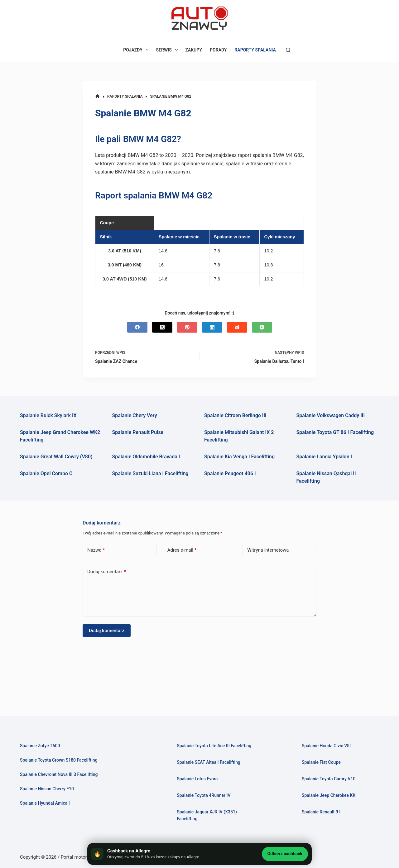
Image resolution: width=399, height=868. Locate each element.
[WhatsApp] (262, 327)
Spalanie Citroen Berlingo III (235, 415)
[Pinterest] (187, 327)
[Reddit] (237, 327)
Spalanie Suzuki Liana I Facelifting (150, 473)
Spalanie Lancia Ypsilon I (324, 457)
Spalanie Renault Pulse (138, 432)
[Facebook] (137, 327)
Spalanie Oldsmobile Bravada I (146, 457)
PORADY (218, 50)
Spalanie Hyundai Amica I (46, 796)
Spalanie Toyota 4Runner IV (205, 795)
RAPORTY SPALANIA (255, 50)
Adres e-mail (182, 550)
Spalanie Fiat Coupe (322, 755)
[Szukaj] (288, 50)
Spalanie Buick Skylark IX (48, 415)
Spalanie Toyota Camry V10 (330, 772)
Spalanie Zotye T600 (41, 739)
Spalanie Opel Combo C (46, 473)
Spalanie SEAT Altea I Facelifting (210, 762)
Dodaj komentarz (107, 572)
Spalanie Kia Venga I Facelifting (239, 457)
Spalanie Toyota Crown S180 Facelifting (61, 753)
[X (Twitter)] (162, 327)
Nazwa (96, 550)
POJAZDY (137, 50)
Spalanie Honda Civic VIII (327, 739)
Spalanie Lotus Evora (198, 779)
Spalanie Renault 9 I (322, 805)
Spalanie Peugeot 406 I (230, 473)
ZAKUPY (194, 50)
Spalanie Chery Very (135, 415)
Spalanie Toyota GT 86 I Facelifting (335, 432)
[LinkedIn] (212, 327)
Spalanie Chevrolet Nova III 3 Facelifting (61, 768)
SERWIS (168, 50)
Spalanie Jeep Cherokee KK (330, 788)
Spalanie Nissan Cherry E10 (48, 782)
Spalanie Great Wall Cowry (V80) (56, 457)
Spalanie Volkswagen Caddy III (331, 415)
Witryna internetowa (268, 550)
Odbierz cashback (285, 854)
